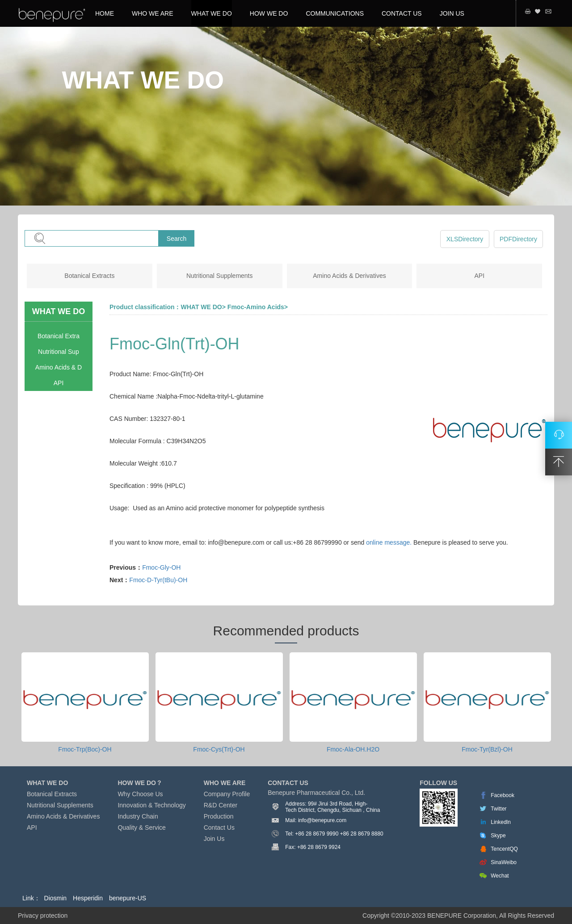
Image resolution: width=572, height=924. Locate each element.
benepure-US (128, 898)
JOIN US (452, 13)
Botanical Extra (59, 336)
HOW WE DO (269, 13)
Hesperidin (88, 898)
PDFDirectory (518, 239)
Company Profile (227, 794)
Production (219, 816)
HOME (105, 13)
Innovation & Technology (151, 805)
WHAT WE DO (212, 13)
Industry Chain (138, 816)
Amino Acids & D (59, 367)
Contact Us (219, 827)
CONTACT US (402, 13)
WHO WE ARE (153, 13)
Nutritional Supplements (220, 276)
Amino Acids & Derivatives (349, 276)
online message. (389, 542)
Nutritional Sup (59, 352)
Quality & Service (141, 827)
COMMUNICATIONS (335, 13)
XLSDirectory (465, 239)
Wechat (500, 876)
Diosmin (56, 898)
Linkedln (501, 822)
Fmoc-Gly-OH (161, 567)
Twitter (498, 809)
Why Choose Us (140, 794)
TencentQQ (504, 849)
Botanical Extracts (89, 276)
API (480, 276)
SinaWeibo (504, 862)
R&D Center (221, 805)
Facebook (503, 795)
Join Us (214, 839)
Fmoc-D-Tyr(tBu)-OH (158, 580)
